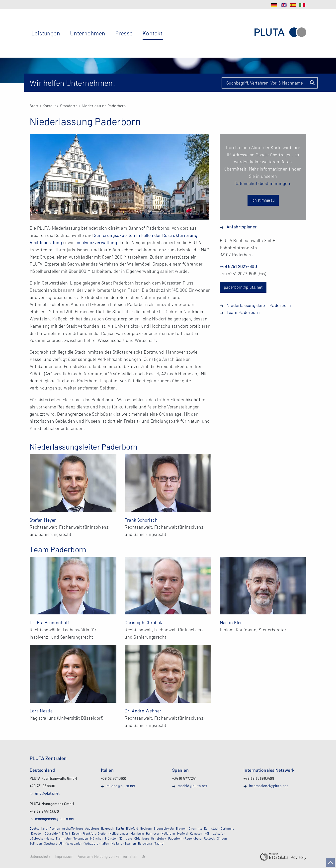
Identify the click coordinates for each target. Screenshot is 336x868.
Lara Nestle (41, 711)
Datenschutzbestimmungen (262, 183)
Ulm (62, 843)
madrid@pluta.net (192, 786)
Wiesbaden (74, 843)
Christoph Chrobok (143, 622)
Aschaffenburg (73, 828)
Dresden (37, 833)
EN (284, 5)
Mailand (117, 843)
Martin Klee (231, 622)
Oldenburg (142, 838)
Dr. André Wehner (143, 711)
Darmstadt (211, 828)
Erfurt (66, 833)
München (97, 838)
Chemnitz (195, 828)
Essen (76, 833)
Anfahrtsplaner (242, 227)
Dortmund (228, 828)
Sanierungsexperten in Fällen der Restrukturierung (146, 235)
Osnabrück (159, 838)
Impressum (64, 857)
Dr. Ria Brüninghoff (49, 622)
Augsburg (92, 828)
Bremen (181, 828)
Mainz (50, 838)
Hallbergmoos (119, 833)
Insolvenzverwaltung (96, 242)
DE (274, 5)
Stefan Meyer (43, 520)
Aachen (55, 828)
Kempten (196, 833)
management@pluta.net (55, 819)
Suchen (312, 83)
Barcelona (145, 843)
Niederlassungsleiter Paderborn (259, 305)
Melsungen (81, 838)
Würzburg (92, 843)
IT (302, 5)
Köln (208, 833)
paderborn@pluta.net (243, 287)
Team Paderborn (243, 312)
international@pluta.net (268, 786)
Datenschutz (40, 857)
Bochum (146, 828)
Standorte (69, 106)
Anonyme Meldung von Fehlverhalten (108, 857)
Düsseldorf (52, 833)
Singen (222, 838)
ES (293, 5)
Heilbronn (168, 833)
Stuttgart (50, 843)
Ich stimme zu (263, 200)
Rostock (209, 838)
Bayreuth (108, 828)
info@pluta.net (47, 793)
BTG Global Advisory (283, 857)
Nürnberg (126, 838)
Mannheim (63, 838)
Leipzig (218, 833)
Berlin (120, 828)
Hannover (153, 833)
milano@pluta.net (121, 786)
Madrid (159, 843)
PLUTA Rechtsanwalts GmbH (280, 32)
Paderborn (175, 838)
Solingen (36, 843)
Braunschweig (164, 828)
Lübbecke (37, 838)
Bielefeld (132, 828)
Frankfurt (89, 833)
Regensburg (193, 838)
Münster (111, 838)
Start (34, 106)
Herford (182, 833)
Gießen (103, 833)
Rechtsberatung (46, 242)
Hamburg (137, 833)
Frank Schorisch (141, 520)
